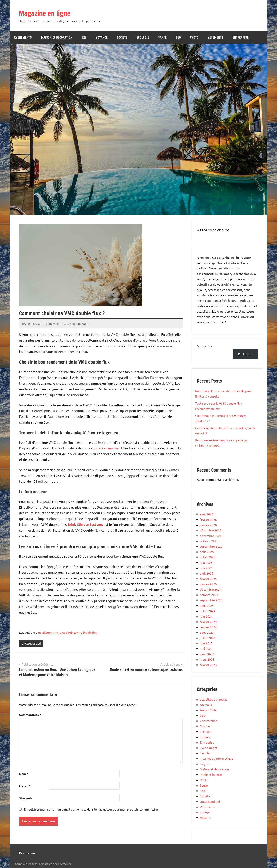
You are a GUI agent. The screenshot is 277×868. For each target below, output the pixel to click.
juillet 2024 (208, 611)
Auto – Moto (208, 710)
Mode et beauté (211, 774)
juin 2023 (206, 643)
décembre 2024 (211, 589)
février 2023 (208, 665)
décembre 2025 (211, 530)
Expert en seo (27, 853)
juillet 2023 (208, 638)
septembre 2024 (211, 600)
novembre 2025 (211, 536)
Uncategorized (31, 643)
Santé (162, 37)
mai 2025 (206, 568)
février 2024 (208, 622)
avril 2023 (207, 654)
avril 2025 (207, 573)
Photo (194, 37)
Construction (209, 721)
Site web (25, 798)
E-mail (25, 786)
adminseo (52, 324)
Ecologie (143, 37)
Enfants (205, 737)
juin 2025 (206, 562)
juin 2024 (206, 616)
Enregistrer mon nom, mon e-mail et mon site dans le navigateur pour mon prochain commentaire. (91, 809)
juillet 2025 (208, 557)
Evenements (23, 37)
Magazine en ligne (48, 13)
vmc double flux (87, 632)
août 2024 (207, 605)
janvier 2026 (208, 525)
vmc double (67, 632)
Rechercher (205, 346)
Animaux (206, 705)
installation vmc (48, 632)
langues (205, 764)
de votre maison (107, 448)
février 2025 (208, 579)
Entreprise (241, 37)
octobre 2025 (209, 541)
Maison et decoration (57, 37)
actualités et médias (214, 699)
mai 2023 (206, 648)
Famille (205, 753)
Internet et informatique (217, 758)
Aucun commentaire (76, 324)
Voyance (102, 37)
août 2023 (207, 632)
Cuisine (205, 726)
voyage (205, 812)
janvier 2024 (208, 627)
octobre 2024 (209, 595)
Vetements (216, 37)
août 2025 (207, 552)
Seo (178, 37)
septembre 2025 (211, 546)
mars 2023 (207, 659)
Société (122, 37)
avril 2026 (207, 514)
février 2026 (208, 519)
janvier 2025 (208, 584)
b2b (84, 37)
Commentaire (30, 715)
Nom (24, 774)
